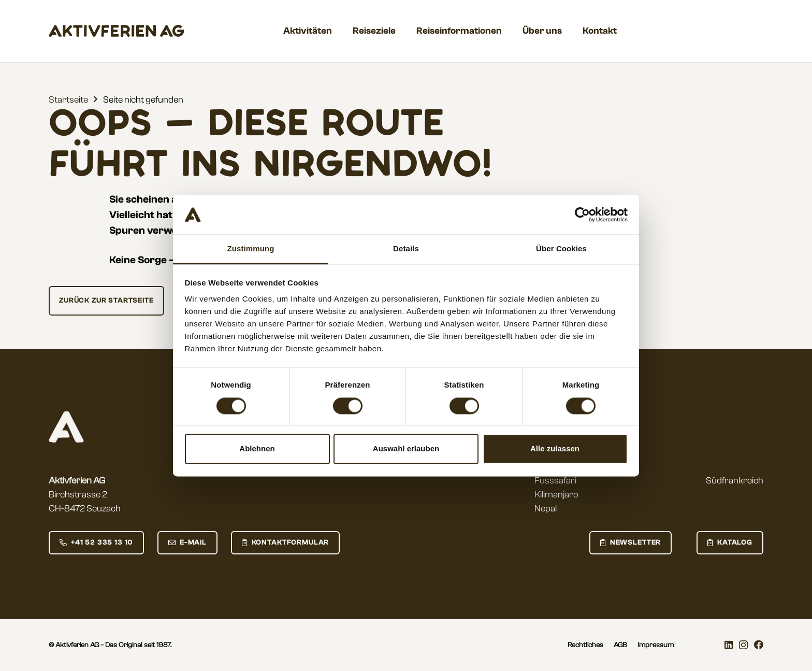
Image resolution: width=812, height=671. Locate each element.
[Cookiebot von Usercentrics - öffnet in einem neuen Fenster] (582, 215)
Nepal (546, 509)
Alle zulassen (555, 449)
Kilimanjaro (556, 495)
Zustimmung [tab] (251, 249)
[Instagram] (743, 645)
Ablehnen (257, 449)
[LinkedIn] (729, 645)
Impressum (656, 645)
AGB (620, 645)
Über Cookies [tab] (561, 249)
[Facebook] (759, 645)
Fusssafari (555, 481)
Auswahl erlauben (406, 449)
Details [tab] (406, 249)
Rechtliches (585, 645)
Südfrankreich (735, 481)
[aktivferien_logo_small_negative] (66, 427)
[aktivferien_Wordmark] (117, 31)
